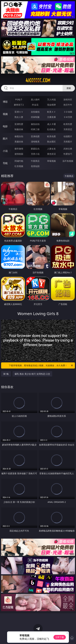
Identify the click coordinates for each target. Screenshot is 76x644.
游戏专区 (68, 99)
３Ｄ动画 (68, 112)
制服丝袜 (19, 129)
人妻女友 (51, 149)
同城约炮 (19, 161)
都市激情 (19, 149)
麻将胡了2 (19, 105)
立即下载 (60, 637)
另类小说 (35, 154)
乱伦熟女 (51, 129)
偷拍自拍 (35, 124)
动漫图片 (68, 136)
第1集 (6, 374)
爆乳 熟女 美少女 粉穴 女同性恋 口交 (32, 374)
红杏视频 (19, 166)
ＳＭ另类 (68, 117)
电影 (5, 126)
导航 (5, 163)
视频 (5, 114)
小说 (5, 151)
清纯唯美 (35, 142)
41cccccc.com (38, 80)
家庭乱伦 (35, 149)
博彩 (5, 102)
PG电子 (19, 99)
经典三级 (35, 129)
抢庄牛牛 (68, 105)
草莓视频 (51, 161)
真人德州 (35, 99)
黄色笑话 (51, 154)
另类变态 (68, 129)
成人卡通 (51, 124)
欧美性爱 (68, 124)
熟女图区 (51, 142)
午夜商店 (35, 161)
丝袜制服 (35, 117)
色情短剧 (35, 166)
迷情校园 (19, 154)
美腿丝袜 (19, 142)
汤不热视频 (68, 161)
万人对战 (51, 99)
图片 (5, 139)
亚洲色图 (35, 136)
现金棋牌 (51, 105)
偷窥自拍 (19, 136)
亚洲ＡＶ (19, 112)
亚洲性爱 (19, 124)
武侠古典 (68, 149)
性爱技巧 (68, 154)
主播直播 (51, 117)
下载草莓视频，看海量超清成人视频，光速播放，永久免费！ (41, 365)
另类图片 (68, 142)
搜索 (69, 88)
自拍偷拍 (35, 112)
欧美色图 (51, 136)
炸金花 (35, 105)
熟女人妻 (19, 117)
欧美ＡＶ (51, 112)
